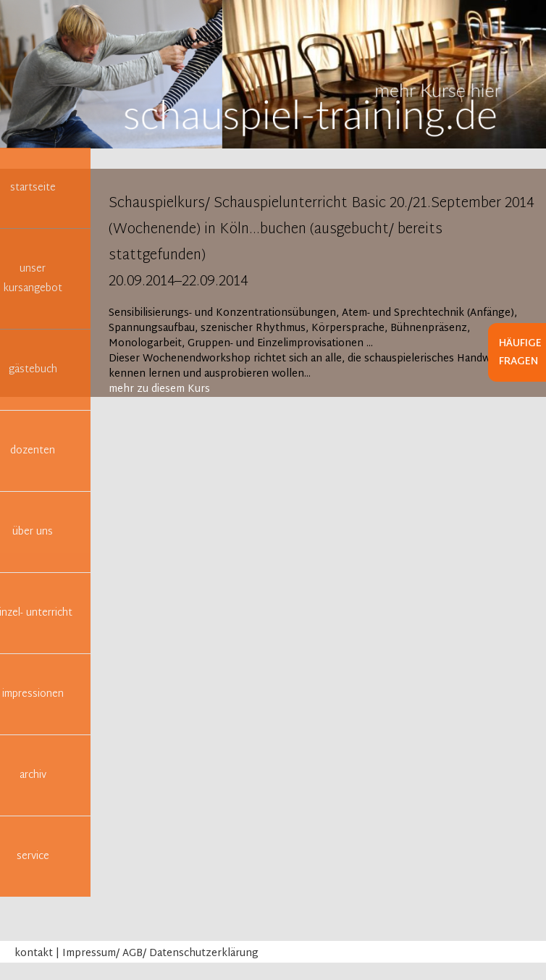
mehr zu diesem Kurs (159, 389)
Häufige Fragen (520, 353)
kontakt (34, 954)
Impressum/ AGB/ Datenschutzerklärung (160, 954)
